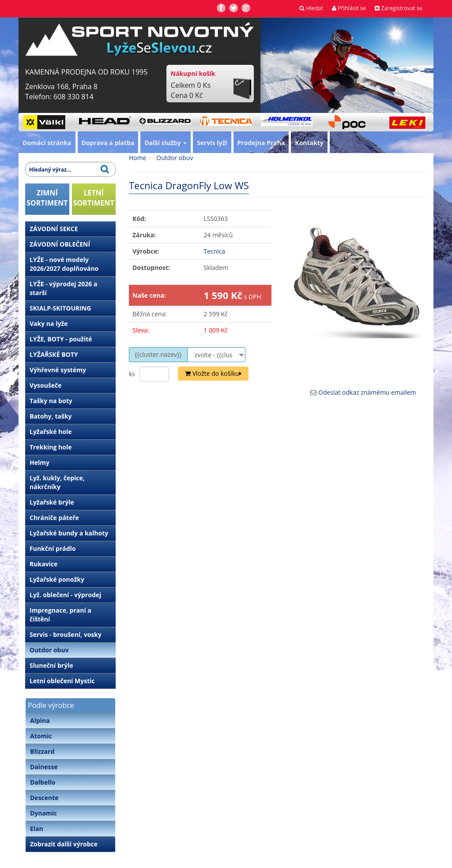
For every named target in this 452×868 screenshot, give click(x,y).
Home (138, 158)
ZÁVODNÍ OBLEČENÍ (60, 244)
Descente (44, 798)
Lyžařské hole (51, 432)
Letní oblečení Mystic (62, 681)
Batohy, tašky (51, 416)
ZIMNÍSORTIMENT (47, 198)
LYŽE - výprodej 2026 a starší (63, 288)
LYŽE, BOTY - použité (61, 339)
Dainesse (44, 767)
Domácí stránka (47, 143)
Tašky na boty (51, 401)
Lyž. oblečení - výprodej (65, 595)
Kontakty (309, 143)
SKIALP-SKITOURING (60, 308)
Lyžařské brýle (52, 502)
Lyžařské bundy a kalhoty (69, 533)
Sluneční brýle (51, 665)
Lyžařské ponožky (57, 579)
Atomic (41, 736)
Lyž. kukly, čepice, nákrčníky (57, 482)
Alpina (40, 720)
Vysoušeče (46, 385)
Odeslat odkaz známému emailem (367, 392)
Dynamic (43, 813)
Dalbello (43, 782)
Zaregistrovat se (399, 8)
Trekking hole (51, 447)
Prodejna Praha (261, 143)
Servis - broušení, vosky (66, 634)
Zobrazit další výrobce (64, 844)
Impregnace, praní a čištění (60, 615)
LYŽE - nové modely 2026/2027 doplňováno (64, 264)
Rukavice (43, 564)
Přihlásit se (349, 8)
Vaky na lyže (49, 324)
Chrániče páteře (54, 518)
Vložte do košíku (213, 373)
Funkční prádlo (53, 548)
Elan (37, 829)
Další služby (166, 143)
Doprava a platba (108, 143)
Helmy (40, 462)
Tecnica (214, 251)
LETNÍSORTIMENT (94, 198)
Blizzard (42, 751)
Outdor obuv (49, 650)
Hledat (311, 8)
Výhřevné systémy (58, 370)
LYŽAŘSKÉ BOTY (54, 354)
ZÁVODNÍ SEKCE (54, 229)
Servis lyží (212, 143)
